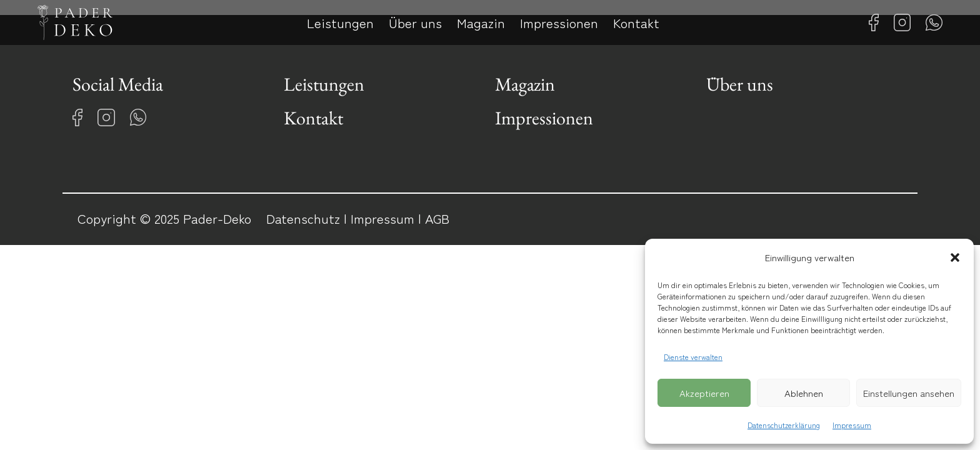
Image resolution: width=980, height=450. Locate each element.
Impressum (852, 425)
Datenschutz (303, 218)
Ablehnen (804, 393)
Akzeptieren (704, 393)
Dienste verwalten (693, 357)
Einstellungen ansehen (909, 393)
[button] (955, 257)
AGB (437, 218)
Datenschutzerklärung (784, 425)
